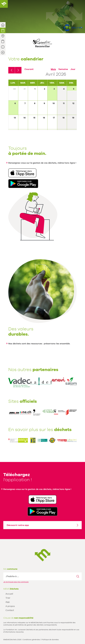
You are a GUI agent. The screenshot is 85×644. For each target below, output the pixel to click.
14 (25, 118)
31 (25, 89)
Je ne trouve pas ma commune (16, 582)
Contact (10, 610)
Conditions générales (31, 640)
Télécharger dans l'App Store (22, 173)
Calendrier (3, 30)
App (8, 602)
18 (64, 118)
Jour (73, 69)
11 (64, 103)
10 (54, 103)
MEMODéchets (4, 4)
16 (44, 118)
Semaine (63, 69)
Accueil (9, 594)
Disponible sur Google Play (23, 184)
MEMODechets (43, 555)
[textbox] (39, 576)
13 (15, 118)
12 (73, 103)
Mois (53, 69)
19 (73, 118)
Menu (81, 4)
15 (34, 118)
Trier (8, 598)
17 (54, 118)
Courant (29, 69)
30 (14, 89)
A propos (10, 606)
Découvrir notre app (18, 525)
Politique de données (50, 640)
